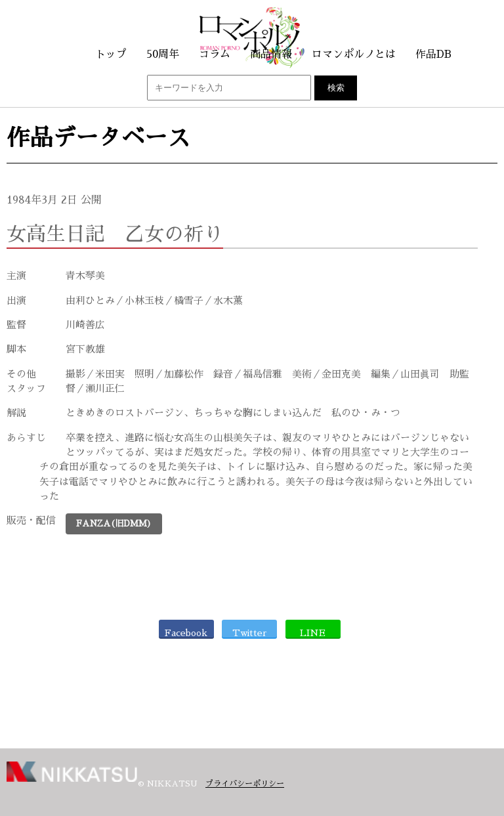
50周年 (163, 54)
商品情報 (271, 54)
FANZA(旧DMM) (114, 524)
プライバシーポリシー (245, 784)
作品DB (433, 54)
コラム (215, 54)
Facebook (186, 633)
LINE (313, 633)
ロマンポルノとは (354, 54)
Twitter (250, 633)
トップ (111, 54)
